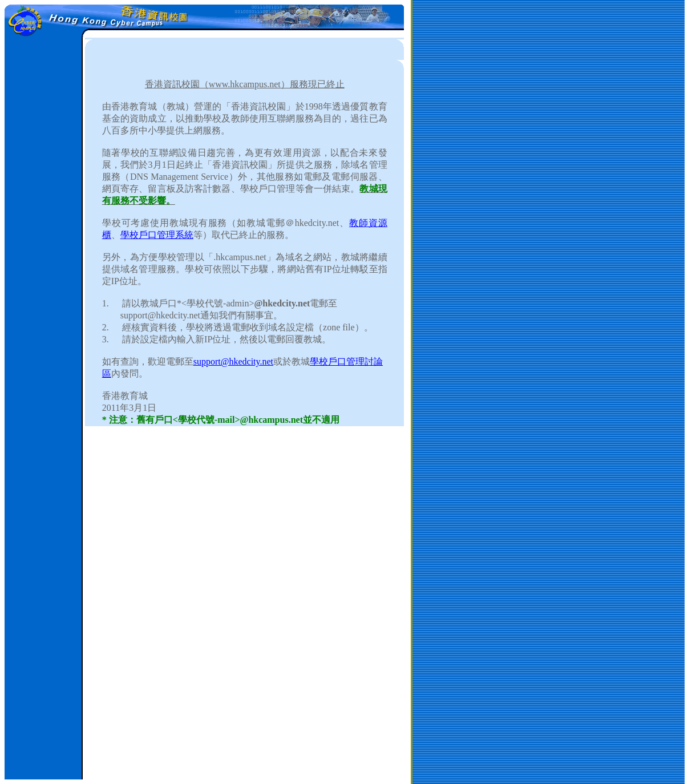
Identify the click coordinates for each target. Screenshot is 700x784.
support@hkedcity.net (233, 361)
